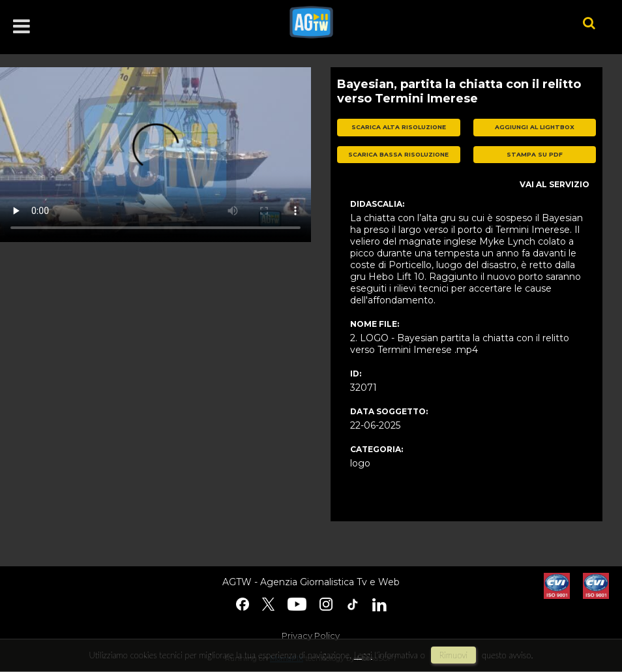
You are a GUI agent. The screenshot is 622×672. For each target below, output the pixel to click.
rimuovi (454, 655)
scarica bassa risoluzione (398, 154)
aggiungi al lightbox (535, 127)
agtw (417, 22)
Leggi (363, 655)
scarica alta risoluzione (399, 127)
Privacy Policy (311, 635)
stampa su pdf (535, 154)
